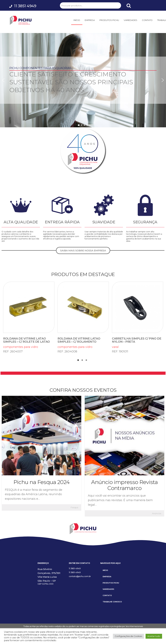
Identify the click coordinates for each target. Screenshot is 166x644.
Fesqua (74, 507)
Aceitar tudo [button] (154, 636)
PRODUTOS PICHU (109, 20)
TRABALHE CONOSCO (112, 602)
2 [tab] (83, 361)
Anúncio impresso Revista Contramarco (124, 485)
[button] (3, 80)
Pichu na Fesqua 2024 (41, 482)
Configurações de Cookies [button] (128, 636)
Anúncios (157, 513)
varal (138, 315)
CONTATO (147, 20)
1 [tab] (79, 361)
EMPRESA (90, 20)
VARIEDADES (130, 20)
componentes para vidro (29, 315)
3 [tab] (87, 361)
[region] (83, 80)
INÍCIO (77, 20)
